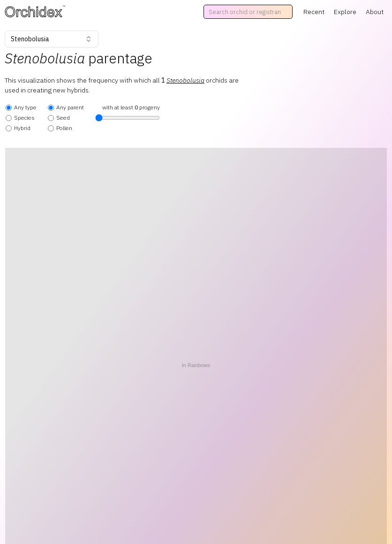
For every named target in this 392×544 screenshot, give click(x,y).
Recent (314, 12)
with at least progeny (128, 113)
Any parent (66, 107)
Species (20, 118)
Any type (21, 107)
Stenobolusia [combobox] (52, 39)
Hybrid (18, 128)
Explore (345, 12)
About (375, 12)
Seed (59, 118)
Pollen (60, 128)
